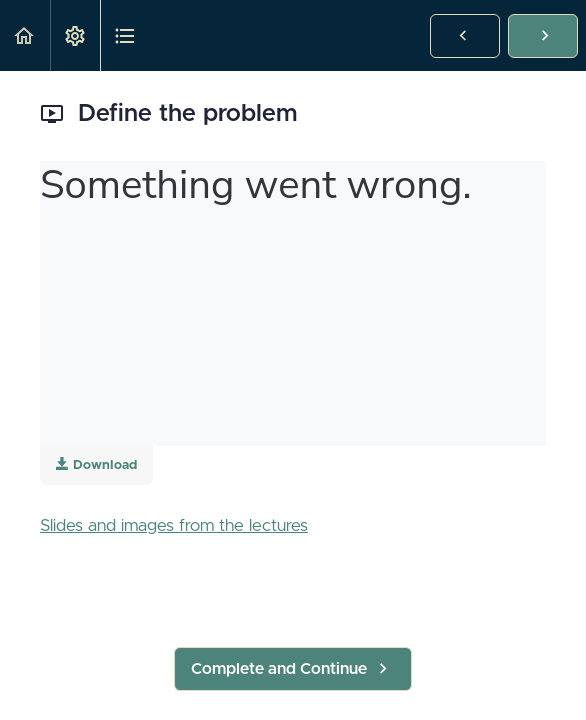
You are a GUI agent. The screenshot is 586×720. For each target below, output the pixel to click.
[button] (25, 35)
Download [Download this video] (96, 464)
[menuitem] (75, 35)
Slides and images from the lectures (174, 525)
